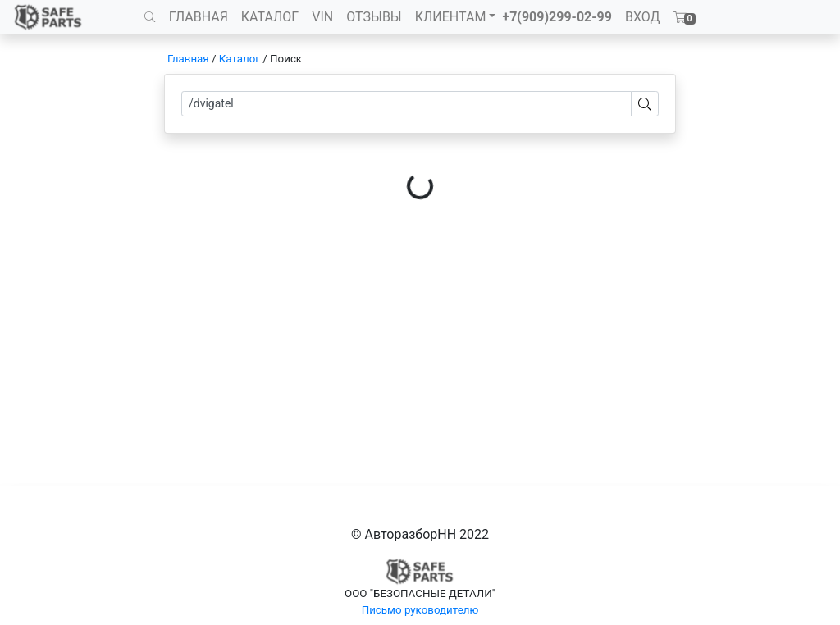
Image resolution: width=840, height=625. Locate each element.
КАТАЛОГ (270, 17)
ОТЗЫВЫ (374, 17)
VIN (322, 17)
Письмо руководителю (420, 610)
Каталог (240, 59)
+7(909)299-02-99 (557, 17)
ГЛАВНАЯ (199, 17)
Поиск (286, 59)
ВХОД (643, 17)
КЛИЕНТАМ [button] (451, 17)
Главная (188, 59)
